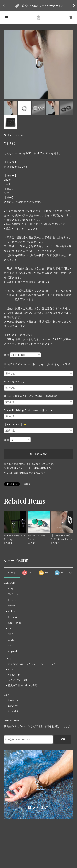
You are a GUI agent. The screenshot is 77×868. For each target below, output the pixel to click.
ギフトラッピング (15, 382)
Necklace (13, 594)
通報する (28, 485)
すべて (12, 573)
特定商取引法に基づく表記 (23, 686)
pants (11, 640)
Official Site (14, 711)
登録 (63, 739)
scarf (11, 646)
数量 (7, 440)
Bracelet (13, 617)
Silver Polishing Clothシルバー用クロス (28, 410)
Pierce (11, 606)
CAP (11, 634)
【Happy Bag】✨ (15, 425)
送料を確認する (43, 468)
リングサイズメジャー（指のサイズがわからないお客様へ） (37, 366)
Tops (11, 629)
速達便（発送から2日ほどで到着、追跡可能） (31, 396)
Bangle (12, 600)
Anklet (12, 611)
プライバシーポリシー (20, 680)
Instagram (13, 700)
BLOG (11, 670)
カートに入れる (38, 454)
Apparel (13, 651)
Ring (11, 589)
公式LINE (13, 706)
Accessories (15, 623)
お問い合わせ (15, 675)
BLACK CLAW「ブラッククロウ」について (32, 664)
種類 (7, 355)
